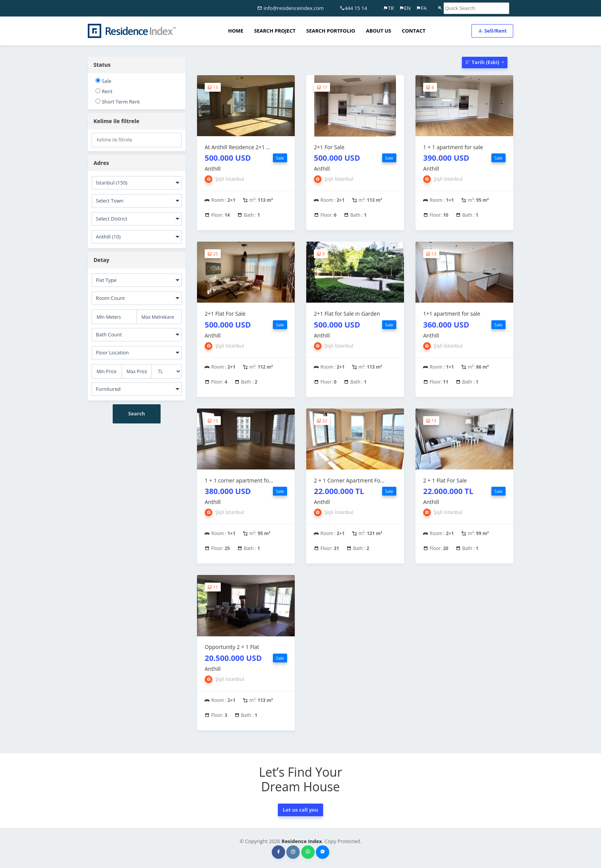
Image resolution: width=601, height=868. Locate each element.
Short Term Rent (118, 102)
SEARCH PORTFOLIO (331, 31)
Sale (103, 81)
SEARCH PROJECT (275, 31)
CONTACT (414, 31)
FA (421, 8)
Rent (104, 91)
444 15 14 (353, 8)
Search (137, 413)
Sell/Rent (492, 31)
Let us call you (300, 810)
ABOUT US (379, 31)
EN (405, 8)
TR (388, 8)
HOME (236, 31)
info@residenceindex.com (290, 8)
